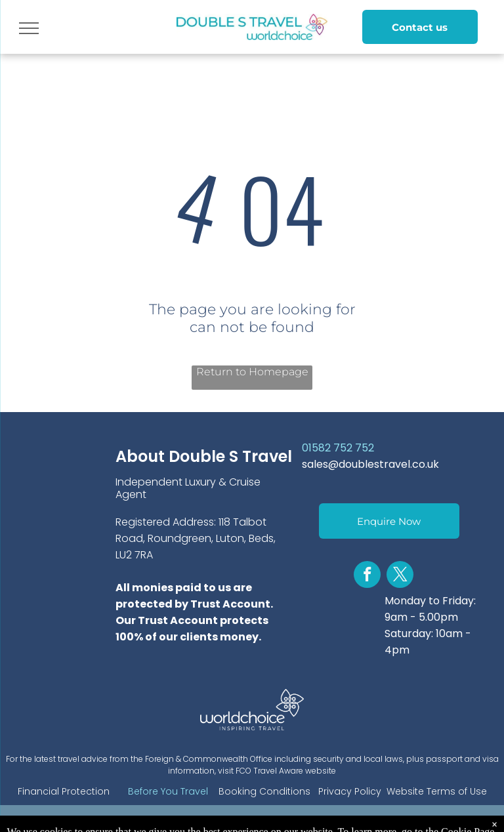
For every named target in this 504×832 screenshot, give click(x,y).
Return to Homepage (252, 372)
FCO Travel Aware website (286, 771)
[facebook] (367, 576)
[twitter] (400, 576)
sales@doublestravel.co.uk (370, 464)
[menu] (29, 28)
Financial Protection (64, 791)
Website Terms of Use (437, 791)
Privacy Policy (350, 791)
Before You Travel (168, 791)
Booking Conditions (264, 791)
